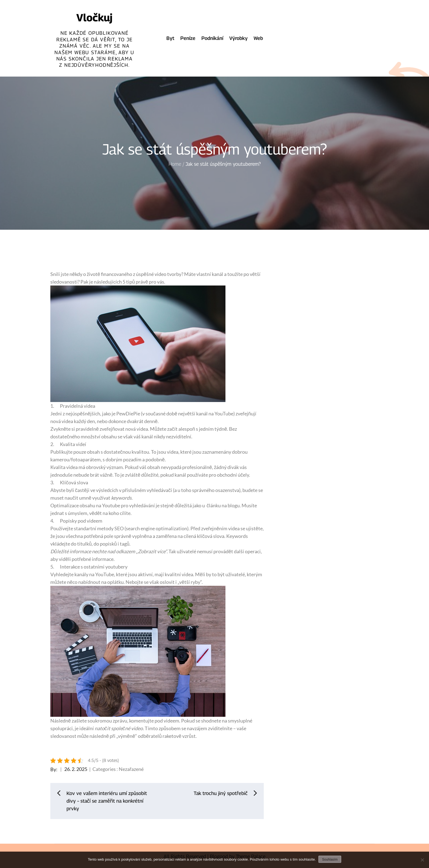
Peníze (188, 38)
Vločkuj (94, 18)
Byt (170, 38)
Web (258, 38)
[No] (422, 860)
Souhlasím (330, 860)
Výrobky (238, 38)
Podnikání (212, 38)
